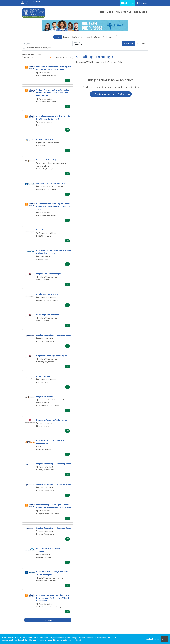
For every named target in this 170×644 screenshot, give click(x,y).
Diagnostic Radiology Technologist (51, 356)
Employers (142, 3)
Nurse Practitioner (44, 230)
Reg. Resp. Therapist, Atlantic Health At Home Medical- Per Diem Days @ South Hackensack (53, 598)
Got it (164, 639)
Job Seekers (128, 3)
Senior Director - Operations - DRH (51, 183)
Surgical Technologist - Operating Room (54, 335)
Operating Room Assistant (48, 315)
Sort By (27, 57)
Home (101, 12)
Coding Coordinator (45, 139)
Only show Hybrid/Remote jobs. (38, 48)
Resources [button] (141, 12)
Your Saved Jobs (109, 37)
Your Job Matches (93, 37)
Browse (66, 37)
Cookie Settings (152, 639)
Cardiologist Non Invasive (47, 294)
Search (57, 37)
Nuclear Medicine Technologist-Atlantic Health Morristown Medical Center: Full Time (53, 206)
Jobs (110, 12)
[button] (141, 44)
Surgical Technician (45, 396)
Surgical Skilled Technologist (49, 274)
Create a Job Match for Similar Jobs (111, 94)
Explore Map (77, 37)
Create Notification (63, 57)
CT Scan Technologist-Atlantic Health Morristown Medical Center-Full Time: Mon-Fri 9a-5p (52, 93)
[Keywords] (48, 44)
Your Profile (124, 12)
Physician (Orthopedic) (46, 160)
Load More (48, 620)
